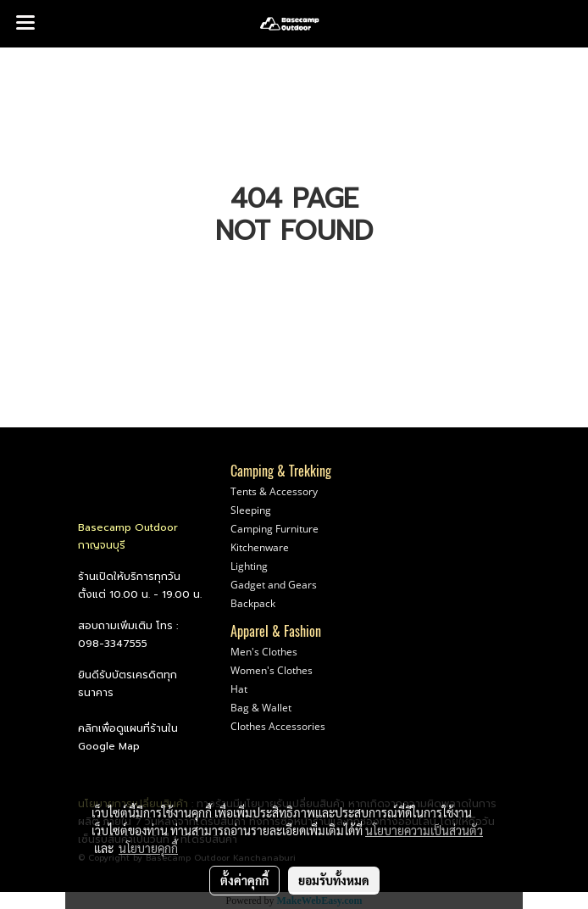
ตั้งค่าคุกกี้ (244, 880)
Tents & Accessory (274, 491)
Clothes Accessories (278, 726)
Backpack (253, 603)
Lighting (249, 566)
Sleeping (251, 510)
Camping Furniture (275, 529)
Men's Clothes (264, 652)
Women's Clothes (272, 670)
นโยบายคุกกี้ (148, 848)
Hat (239, 689)
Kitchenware (260, 547)
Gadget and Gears (274, 585)
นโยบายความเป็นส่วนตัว (424, 830)
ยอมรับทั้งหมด (334, 880)
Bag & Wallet (261, 708)
